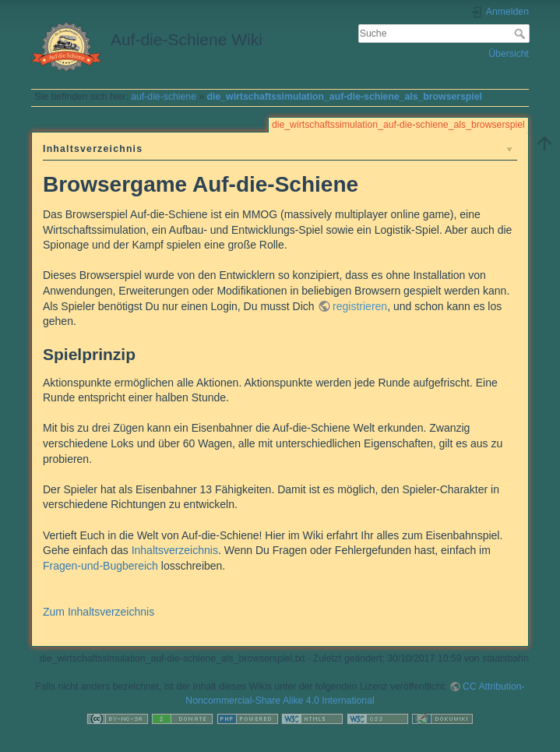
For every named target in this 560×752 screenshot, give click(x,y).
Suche (521, 34)
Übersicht (509, 54)
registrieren (360, 306)
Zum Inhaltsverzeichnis (99, 612)
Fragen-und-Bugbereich (100, 566)
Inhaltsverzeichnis (175, 550)
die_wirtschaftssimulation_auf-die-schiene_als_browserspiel (345, 97)
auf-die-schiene (164, 97)
